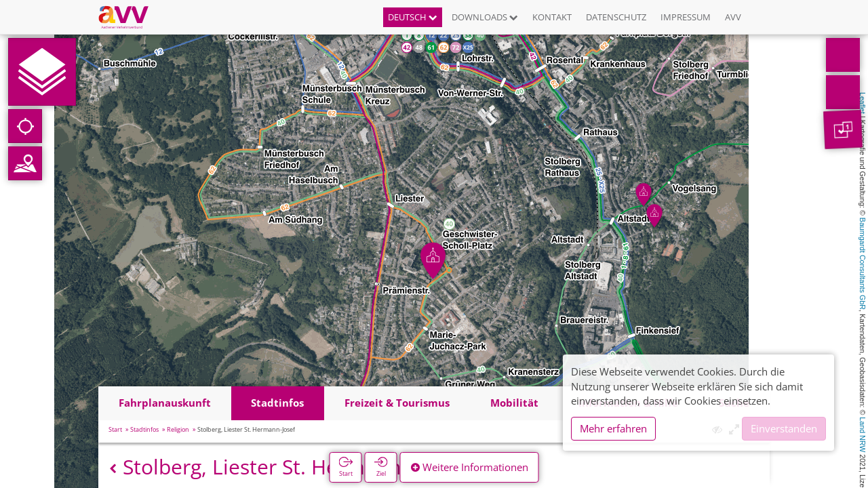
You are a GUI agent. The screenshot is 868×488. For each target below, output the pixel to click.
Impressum (686, 17)
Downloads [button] (485, 17)
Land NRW (863, 434)
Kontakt (552, 17)
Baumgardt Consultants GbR (863, 264)
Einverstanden (784, 428)
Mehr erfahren (613, 428)
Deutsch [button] (413, 17)
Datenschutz (616, 17)
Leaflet (863, 103)
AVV (733, 17)
